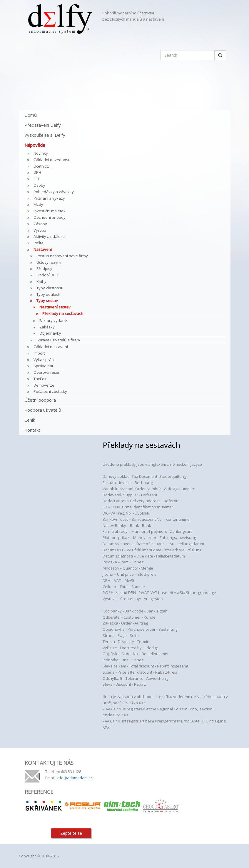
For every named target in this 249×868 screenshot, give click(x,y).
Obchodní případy (50, 217)
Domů (31, 115)
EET (37, 179)
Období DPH (47, 275)
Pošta (39, 243)
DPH (37, 172)
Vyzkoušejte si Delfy (45, 135)
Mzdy (38, 204)
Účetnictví (42, 166)
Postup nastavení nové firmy (62, 256)
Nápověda (35, 145)
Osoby (39, 185)
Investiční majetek (50, 211)
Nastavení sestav (55, 307)
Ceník (30, 420)
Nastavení (43, 249)
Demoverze (44, 385)
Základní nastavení (51, 347)
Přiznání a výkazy (49, 198)
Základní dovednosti (52, 160)
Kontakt (32, 430)
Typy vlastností (50, 288)
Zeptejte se (71, 833)
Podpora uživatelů (43, 410)
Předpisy (44, 268)
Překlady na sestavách (63, 313)
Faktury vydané (53, 321)
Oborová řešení (47, 372)
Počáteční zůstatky (50, 391)
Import (39, 353)
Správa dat (43, 366)
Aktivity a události (49, 236)
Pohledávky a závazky (54, 192)
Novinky (41, 153)
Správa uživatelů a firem (58, 340)
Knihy (41, 281)
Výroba (40, 230)
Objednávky (50, 333)
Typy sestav (47, 301)
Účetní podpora (40, 400)
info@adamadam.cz (74, 778)
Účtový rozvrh (49, 262)
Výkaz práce (45, 360)
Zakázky (47, 327)
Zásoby (40, 224)
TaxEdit (40, 379)
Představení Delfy (43, 125)
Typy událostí (48, 294)
